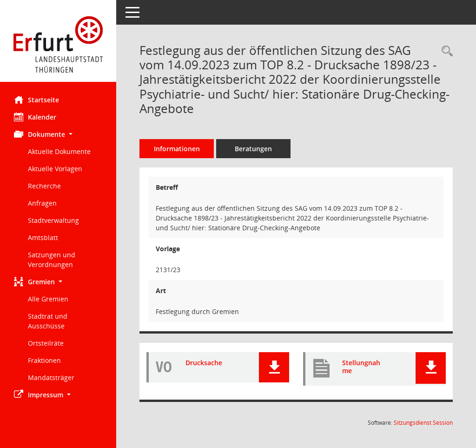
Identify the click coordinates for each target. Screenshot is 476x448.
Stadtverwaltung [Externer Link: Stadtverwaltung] (53, 220)
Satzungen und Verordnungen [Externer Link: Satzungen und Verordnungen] (52, 260)
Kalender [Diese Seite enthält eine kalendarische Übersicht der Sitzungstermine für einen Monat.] (35, 117)
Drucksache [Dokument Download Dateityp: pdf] (204, 363)
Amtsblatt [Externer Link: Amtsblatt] (43, 237)
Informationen (177, 149)
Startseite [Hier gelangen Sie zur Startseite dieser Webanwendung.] (36, 100)
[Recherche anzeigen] (445, 51)
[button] (58, 134)
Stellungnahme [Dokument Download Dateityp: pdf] (361, 367)
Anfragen (42, 203)
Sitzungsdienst (423, 423)
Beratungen (253, 149)
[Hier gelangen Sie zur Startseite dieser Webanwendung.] (58, 44)
